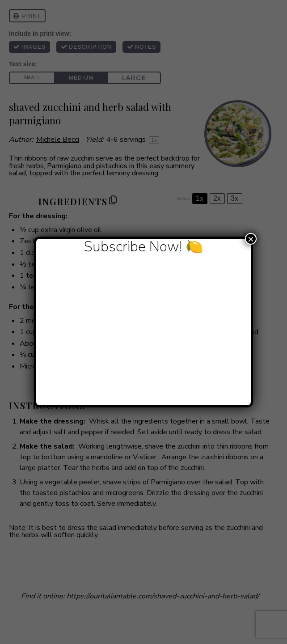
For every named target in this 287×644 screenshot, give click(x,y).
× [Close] (251, 239)
